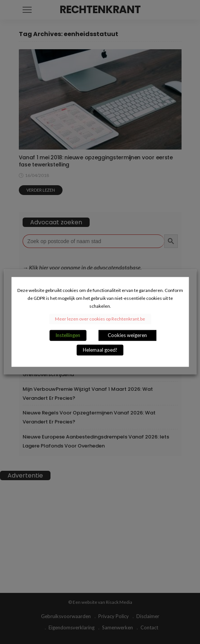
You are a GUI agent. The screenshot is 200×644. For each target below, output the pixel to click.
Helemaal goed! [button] (100, 350)
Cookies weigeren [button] (127, 336)
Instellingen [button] (68, 336)
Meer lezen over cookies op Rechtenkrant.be (100, 319)
